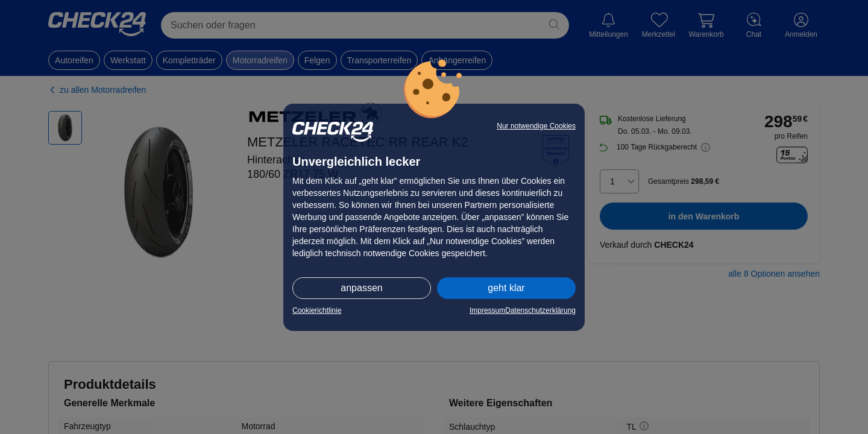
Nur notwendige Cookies (536, 126)
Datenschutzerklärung (540, 310)
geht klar (506, 288)
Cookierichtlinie (317, 310)
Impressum (487, 310)
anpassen (361, 288)
